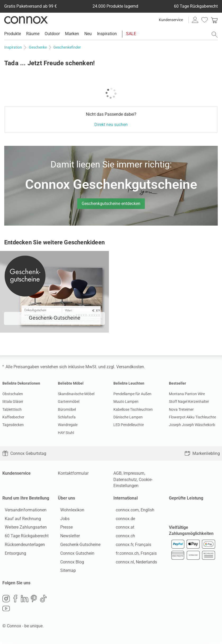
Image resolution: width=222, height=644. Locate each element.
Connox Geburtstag (24, 453)
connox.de (123, 520)
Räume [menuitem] (33, 34)
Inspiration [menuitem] (107, 34)
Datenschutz (125, 480)
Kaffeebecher (13, 417)
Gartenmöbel (69, 402)
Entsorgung (13, 554)
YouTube (6, 611)
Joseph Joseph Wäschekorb (192, 425)
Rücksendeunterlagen (22, 546)
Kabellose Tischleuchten (133, 409)
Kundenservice (171, 20)
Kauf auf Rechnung (20, 520)
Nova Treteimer (181, 409)
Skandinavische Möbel (76, 394)
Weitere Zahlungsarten (23, 528)
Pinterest (34, 601)
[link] (214, 20)
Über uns (66, 498)
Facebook (15, 601)
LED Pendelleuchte (129, 425)
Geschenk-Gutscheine (78, 546)
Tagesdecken (13, 425)
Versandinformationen (23, 511)
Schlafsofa (67, 417)
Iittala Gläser (13, 402)
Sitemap (66, 572)
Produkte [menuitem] (13, 34)
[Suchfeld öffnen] (215, 35)
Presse (64, 528)
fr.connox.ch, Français (134, 554)
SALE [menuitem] (131, 34)
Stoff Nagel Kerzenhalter (189, 402)
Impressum (134, 473)
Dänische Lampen (128, 417)
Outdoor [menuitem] (52, 34)
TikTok (43, 601)
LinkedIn (25, 601)
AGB (117, 473)
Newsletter (68, 537)
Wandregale (68, 425)
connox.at (123, 528)
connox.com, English (133, 511)
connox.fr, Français (131, 546)
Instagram (6, 601)
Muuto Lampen (126, 402)
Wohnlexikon (70, 511)
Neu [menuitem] (88, 34)
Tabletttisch (12, 409)
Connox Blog (70, 563)
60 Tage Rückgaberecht (24, 537)
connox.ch (123, 537)
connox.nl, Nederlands (134, 563)
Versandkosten (130, 367)
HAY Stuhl (66, 433)
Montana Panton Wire (187, 394)
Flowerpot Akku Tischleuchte (192, 417)
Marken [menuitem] (72, 34)
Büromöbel (67, 409)
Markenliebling (202, 453)
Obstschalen (13, 394)
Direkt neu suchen (111, 125)
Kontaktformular (73, 473)
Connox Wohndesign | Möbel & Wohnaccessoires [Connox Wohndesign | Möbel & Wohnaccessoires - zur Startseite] (26, 20)
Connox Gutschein (75, 554)
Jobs (63, 520)
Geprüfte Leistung (186, 498)
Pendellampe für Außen (132, 394)
